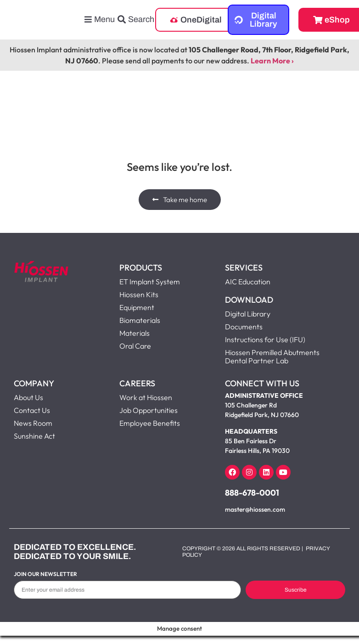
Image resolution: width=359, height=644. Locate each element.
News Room (33, 423)
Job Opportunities (149, 410)
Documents (244, 327)
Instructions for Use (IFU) (265, 339)
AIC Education (248, 282)
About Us (28, 397)
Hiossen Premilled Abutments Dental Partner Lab (272, 356)
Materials (135, 333)
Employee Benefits (150, 423)
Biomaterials (140, 320)
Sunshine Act (34, 436)
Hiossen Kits (139, 294)
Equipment (137, 307)
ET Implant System (150, 282)
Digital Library (248, 314)
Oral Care (135, 346)
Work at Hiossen (146, 397)
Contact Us (32, 410)
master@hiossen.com (255, 509)
